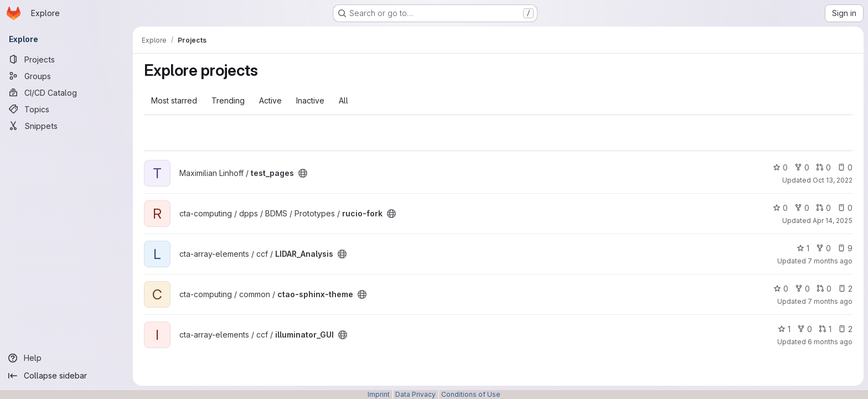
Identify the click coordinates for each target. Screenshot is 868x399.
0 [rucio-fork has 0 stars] (780, 208)
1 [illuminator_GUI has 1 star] (784, 329)
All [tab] (343, 100)
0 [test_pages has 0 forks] (802, 167)
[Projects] (66, 59)
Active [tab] (270, 100)
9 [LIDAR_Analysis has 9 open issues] (845, 248)
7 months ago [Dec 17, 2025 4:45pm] (830, 301)
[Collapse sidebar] (66, 376)
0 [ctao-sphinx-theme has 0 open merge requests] (824, 289)
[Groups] (66, 76)
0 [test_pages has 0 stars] (780, 167)
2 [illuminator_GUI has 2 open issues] (845, 329)
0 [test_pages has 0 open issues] (845, 167)
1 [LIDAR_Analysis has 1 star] (803, 248)
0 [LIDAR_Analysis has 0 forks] (823, 248)
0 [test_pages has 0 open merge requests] (823, 167)
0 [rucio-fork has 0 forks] (802, 208)
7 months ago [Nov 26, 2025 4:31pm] (830, 261)
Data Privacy (415, 394)
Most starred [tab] (174, 100)
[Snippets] (66, 126)
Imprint (379, 394)
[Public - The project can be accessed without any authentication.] (303, 173)
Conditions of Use (471, 394)
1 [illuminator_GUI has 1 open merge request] (825, 329)
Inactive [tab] (310, 100)
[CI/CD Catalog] (66, 92)
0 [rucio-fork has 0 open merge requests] (823, 208)
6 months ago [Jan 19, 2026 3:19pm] (830, 342)
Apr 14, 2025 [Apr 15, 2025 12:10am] (833, 221)
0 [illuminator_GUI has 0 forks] (805, 329)
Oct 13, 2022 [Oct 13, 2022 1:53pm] (833, 180)
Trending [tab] (228, 100)
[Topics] (66, 109)
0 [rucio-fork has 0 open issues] (845, 208)
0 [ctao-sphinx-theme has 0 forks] (802, 289)
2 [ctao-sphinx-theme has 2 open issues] (845, 289)
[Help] (66, 358)
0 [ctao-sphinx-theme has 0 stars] (781, 289)
